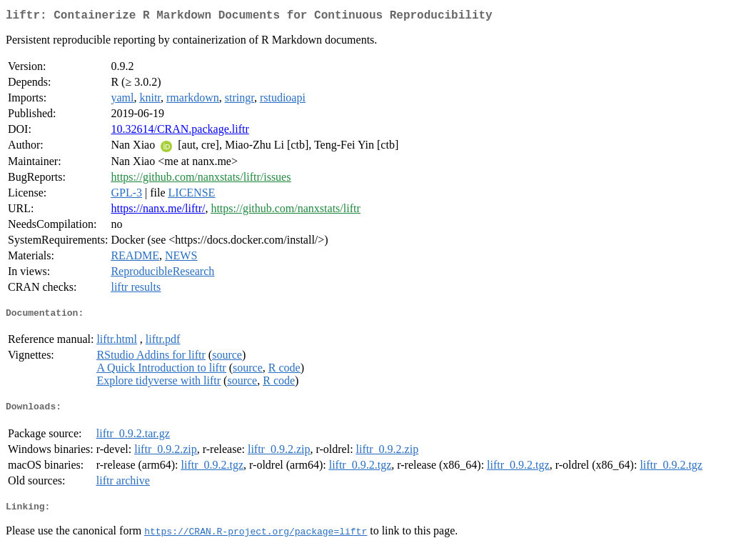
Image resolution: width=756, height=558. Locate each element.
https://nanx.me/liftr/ (158, 211)
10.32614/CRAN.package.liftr (180, 132)
